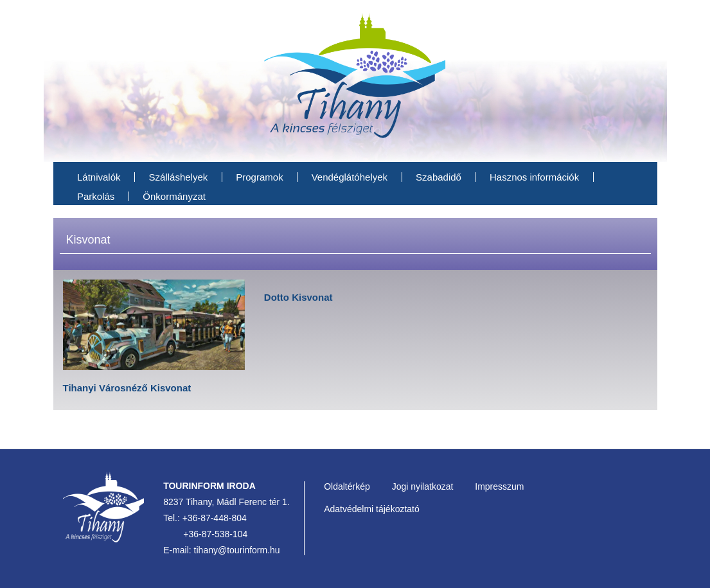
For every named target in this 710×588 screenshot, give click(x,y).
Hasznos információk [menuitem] (534, 177)
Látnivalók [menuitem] (99, 177)
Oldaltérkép (347, 486)
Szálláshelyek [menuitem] (179, 177)
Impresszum (499, 486)
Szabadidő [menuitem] (439, 177)
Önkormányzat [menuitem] (174, 196)
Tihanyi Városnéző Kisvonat (127, 388)
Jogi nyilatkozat (423, 486)
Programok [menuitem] (259, 177)
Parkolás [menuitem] (96, 196)
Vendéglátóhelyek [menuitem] (350, 177)
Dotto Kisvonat (298, 297)
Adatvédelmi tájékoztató (372, 509)
